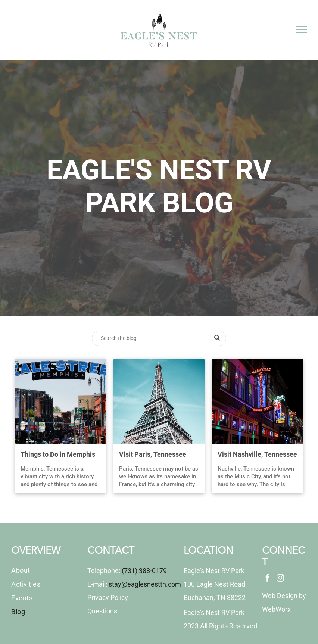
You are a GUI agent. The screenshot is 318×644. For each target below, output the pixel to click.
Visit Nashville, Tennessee (257, 454)
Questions (102, 611)
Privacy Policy (108, 598)
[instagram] (280, 579)
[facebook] (268, 579)
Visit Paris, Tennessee (153, 454)
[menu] (302, 30)
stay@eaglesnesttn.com (145, 584)
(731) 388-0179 (144, 571)
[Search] (159, 338)
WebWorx (276, 609)
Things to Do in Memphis (58, 454)
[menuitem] (46, 570)
